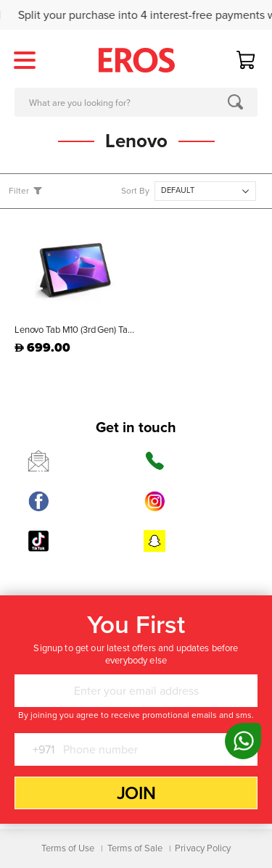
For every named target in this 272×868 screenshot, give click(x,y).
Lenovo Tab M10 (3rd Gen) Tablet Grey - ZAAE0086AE (75, 330)
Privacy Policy (203, 848)
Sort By (135, 191)
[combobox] (136, 102)
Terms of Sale (135, 848)
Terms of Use (68, 848)
